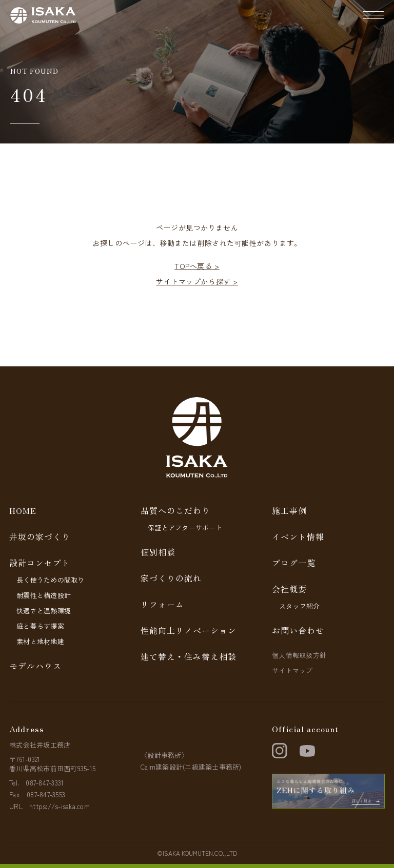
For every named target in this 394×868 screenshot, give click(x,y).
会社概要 (289, 589)
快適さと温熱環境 (44, 611)
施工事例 (289, 510)
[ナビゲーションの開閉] (373, 15)
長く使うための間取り (51, 580)
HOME (23, 510)
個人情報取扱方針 (299, 655)
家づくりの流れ (171, 578)
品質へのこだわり (175, 510)
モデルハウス (35, 666)
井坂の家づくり (40, 536)
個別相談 (158, 552)
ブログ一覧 (294, 563)
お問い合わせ (298, 630)
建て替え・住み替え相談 (189, 656)
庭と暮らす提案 (40, 626)
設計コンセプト (40, 563)
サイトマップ (292, 670)
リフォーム (162, 604)
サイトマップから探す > (197, 281)
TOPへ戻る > (197, 266)
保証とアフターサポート (185, 528)
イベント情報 (298, 536)
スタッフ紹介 (300, 606)
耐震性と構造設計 (44, 595)
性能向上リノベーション (189, 630)
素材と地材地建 (40, 641)
